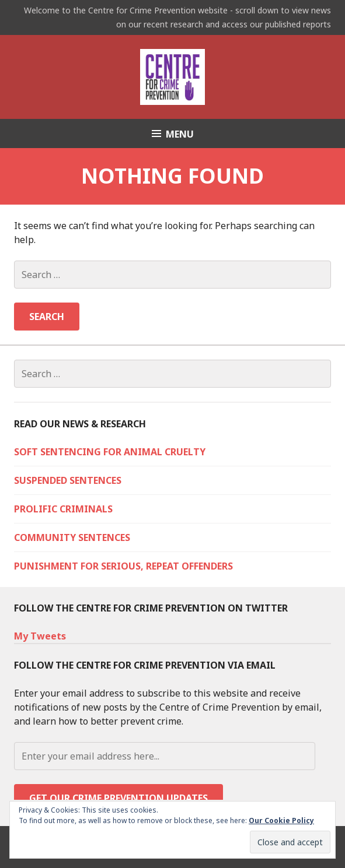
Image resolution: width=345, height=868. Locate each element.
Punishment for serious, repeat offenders (123, 566)
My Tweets (40, 636)
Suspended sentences (68, 480)
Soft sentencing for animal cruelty (110, 452)
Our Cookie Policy (281, 820)
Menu (180, 134)
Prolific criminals (63, 509)
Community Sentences (72, 537)
